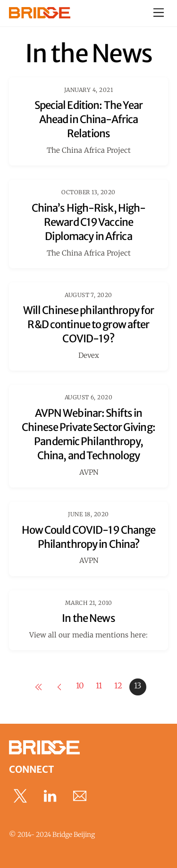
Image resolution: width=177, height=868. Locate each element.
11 (99, 686)
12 (118, 686)
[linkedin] (52, 796)
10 (80, 686)
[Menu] (159, 13)
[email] (81, 796)
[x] (22, 796)
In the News (88, 618)
